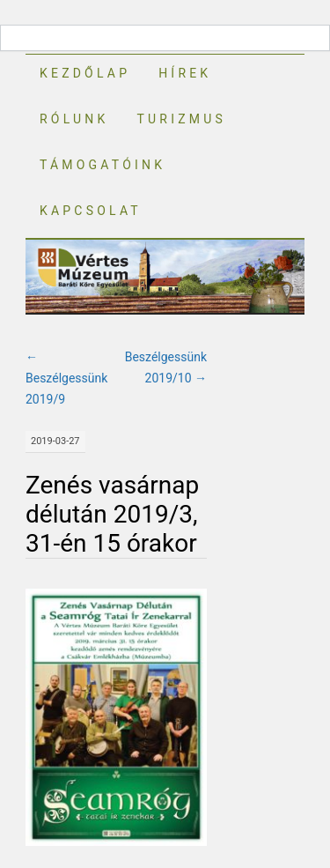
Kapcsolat (91, 211)
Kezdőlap (85, 73)
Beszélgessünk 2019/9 (66, 378)
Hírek (185, 73)
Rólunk (74, 119)
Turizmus (181, 119)
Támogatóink (103, 165)
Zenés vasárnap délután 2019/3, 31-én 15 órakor (112, 514)
